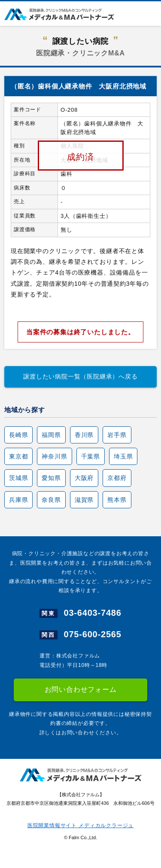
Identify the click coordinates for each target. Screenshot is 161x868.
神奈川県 (54, 456)
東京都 (18, 456)
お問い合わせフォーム (81, 689)
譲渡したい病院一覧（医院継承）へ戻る (80, 376)
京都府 (117, 478)
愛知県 (51, 478)
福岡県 (51, 435)
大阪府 (84, 478)
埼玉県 (123, 456)
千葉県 (91, 456)
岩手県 (117, 435)
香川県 (84, 435)
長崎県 (18, 435)
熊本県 (117, 500)
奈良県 (51, 500)
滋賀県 (84, 500)
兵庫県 (18, 500)
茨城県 (18, 478)
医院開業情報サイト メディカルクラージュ (80, 825)
